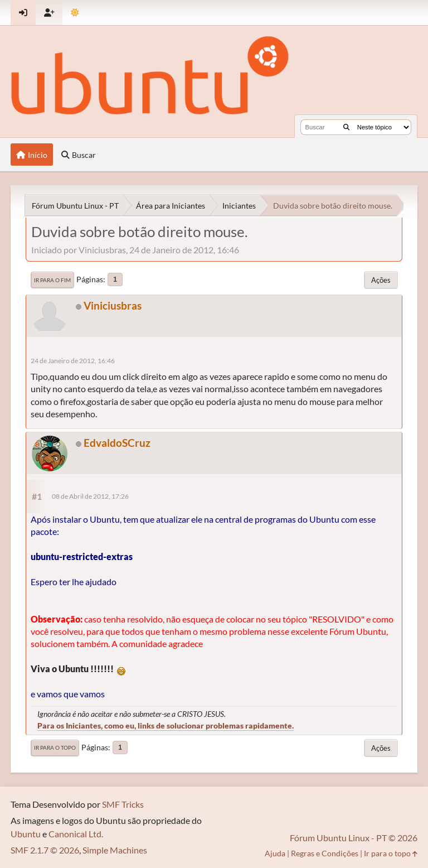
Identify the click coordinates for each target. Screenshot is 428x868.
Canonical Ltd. (76, 834)
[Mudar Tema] (75, 13)
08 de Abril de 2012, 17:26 (90, 496)
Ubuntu (26, 834)
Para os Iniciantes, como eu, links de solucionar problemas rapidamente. (166, 725)
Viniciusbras (113, 305)
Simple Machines (115, 850)
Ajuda (275, 853)
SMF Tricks (123, 804)
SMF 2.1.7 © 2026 (45, 850)
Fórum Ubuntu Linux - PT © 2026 (354, 838)
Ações (381, 280)
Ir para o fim (52, 280)
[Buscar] (346, 127)
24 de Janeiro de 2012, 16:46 (73, 361)
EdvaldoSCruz (117, 443)
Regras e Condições (325, 853)
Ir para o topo (55, 748)
